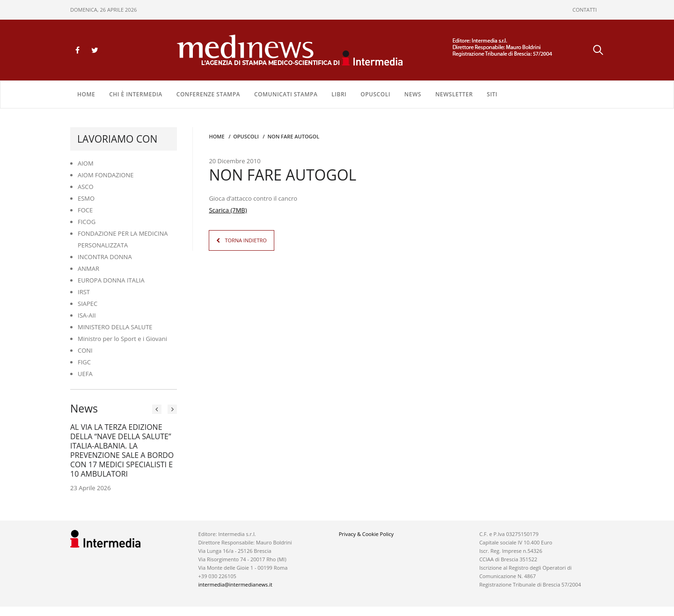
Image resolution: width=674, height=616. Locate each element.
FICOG (87, 222)
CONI (85, 350)
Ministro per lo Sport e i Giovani (122, 339)
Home (86, 94)
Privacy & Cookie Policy (366, 534)
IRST (84, 292)
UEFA (85, 374)
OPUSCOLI (375, 94)
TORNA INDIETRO (245, 240)
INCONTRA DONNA (105, 257)
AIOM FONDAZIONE (106, 175)
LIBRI (339, 94)
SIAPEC (88, 304)
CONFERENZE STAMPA (208, 94)
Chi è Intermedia (136, 94)
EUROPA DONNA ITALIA (111, 280)
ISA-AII (87, 315)
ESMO (86, 198)
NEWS (413, 94)
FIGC (84, 362)
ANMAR (88, 268)
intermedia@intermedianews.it (235, 584)
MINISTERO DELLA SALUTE (115, 327)
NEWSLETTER (454, 94)
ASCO (86, 187)
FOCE (85, 210)
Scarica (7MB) (228, 210)
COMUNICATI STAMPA (286, 94)
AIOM (86, 163)
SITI (492, 94)
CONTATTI (585, 10)
